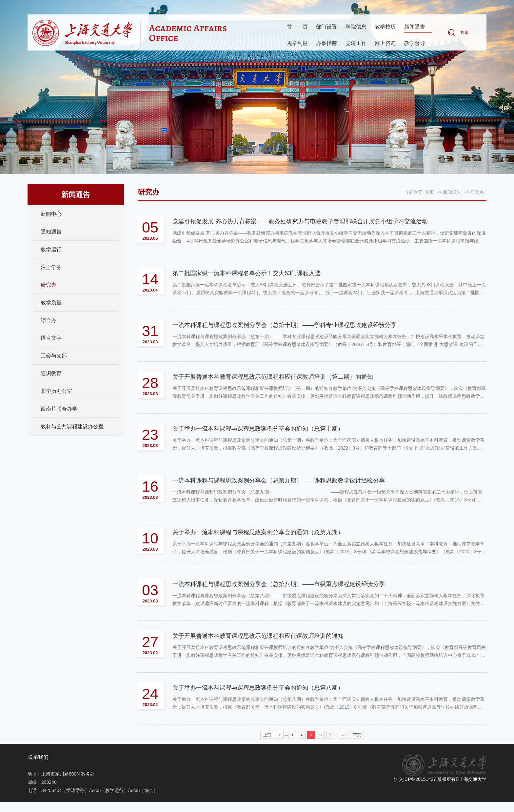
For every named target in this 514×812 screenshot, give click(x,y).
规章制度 (297, 43)
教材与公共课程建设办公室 (72, 426)
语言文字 (51, 338)
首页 (297, 27)
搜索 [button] (465, 33)
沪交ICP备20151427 (415, 779)
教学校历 (385, 27)
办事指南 (326, 43)
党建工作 (356, 43)
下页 (357, 735)
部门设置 (326, 27)
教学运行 (51, 249)
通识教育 (51, 373)
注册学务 (51, 267)
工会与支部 (54, 356)
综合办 (49, 320)
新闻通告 (415, 27)
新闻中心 (51, 214)
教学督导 (415, 43)
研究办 (49, 285)
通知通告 (51, 232)
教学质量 (51, 303)
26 (344, 735)
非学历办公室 (56, 391)
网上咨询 (385, 43)
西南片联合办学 (59, 409)
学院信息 (356, 27)
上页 (267, 735)
